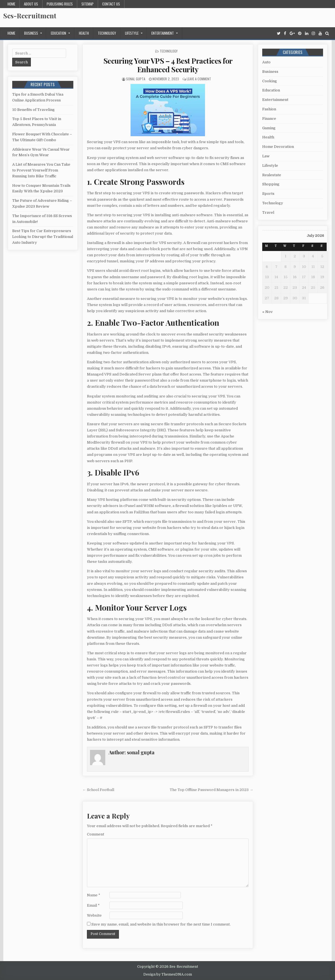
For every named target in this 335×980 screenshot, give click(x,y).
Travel (268, 212)
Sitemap (87, 4)
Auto (266, 62)
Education (58, 33)
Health (84, 33)
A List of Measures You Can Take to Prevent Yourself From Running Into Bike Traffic (41, 170)
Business (31, 33)
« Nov (267, 312)
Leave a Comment (199, 79)
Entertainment (163, 33)
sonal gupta (136, 79)
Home (11, 4)
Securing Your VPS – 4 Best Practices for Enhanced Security (168, 65)
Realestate (272, 175)
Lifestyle (132, 33)
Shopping (271, 184)
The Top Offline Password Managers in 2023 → (211, 790)
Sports (268, 194)
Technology (107, 33)
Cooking (270, 81)
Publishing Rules (60, 4)
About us (31, 4)
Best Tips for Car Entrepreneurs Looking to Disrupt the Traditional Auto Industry (43, 237)
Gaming (269, 128)
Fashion (269, 109)
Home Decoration (278, 147)
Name (94, 895)
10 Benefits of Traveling (33, 110)
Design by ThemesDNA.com (168, 974)
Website (94, 915)
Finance (269, 119)
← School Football (98, 790)
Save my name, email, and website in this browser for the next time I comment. (161, 924)
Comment (96, 834)
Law (266, 156)
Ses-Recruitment (30, 16)
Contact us (111, 4)
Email (93, 905)
